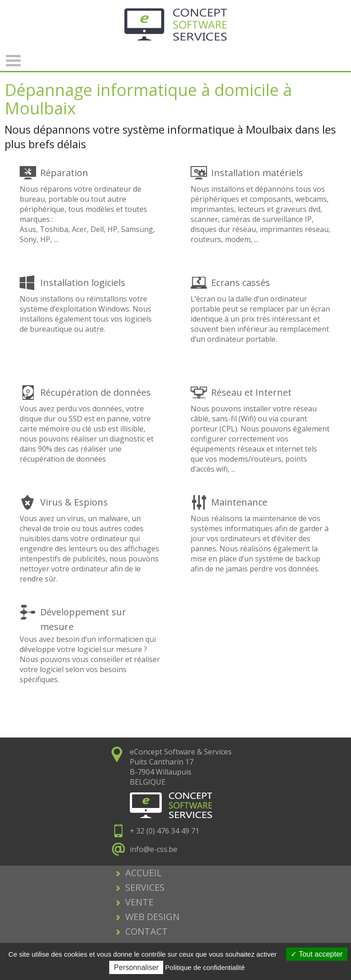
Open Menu (13, 61)
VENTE (139, 902)
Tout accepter (316, 954)
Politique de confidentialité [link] (205, 967)
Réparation (64, 173)
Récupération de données (96, 392)
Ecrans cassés (241, 283)
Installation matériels (257, 173)
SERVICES (145, 887)
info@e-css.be (154, 849)
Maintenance (239, 502)
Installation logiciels (83, 283)
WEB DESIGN (152, 917)
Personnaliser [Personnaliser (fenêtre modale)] (136, 967)
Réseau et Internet (251, 392)
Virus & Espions (74, 502)
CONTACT (146, 931)
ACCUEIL (144, 873)
